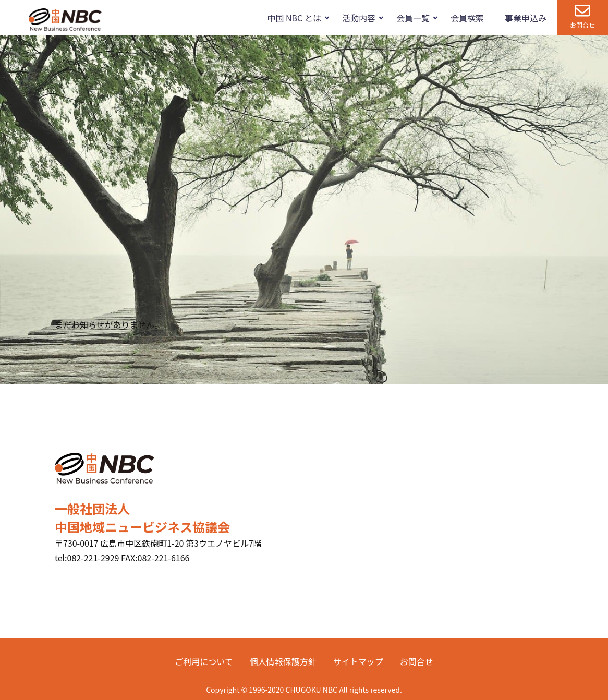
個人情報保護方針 (283, 661)
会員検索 (467, 18)
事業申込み (526, 18)
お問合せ (582, 25)
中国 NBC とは (294, 18)
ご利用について (204, 661)
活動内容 (359, 18)
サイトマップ (358, 661)
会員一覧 (413, 18)
